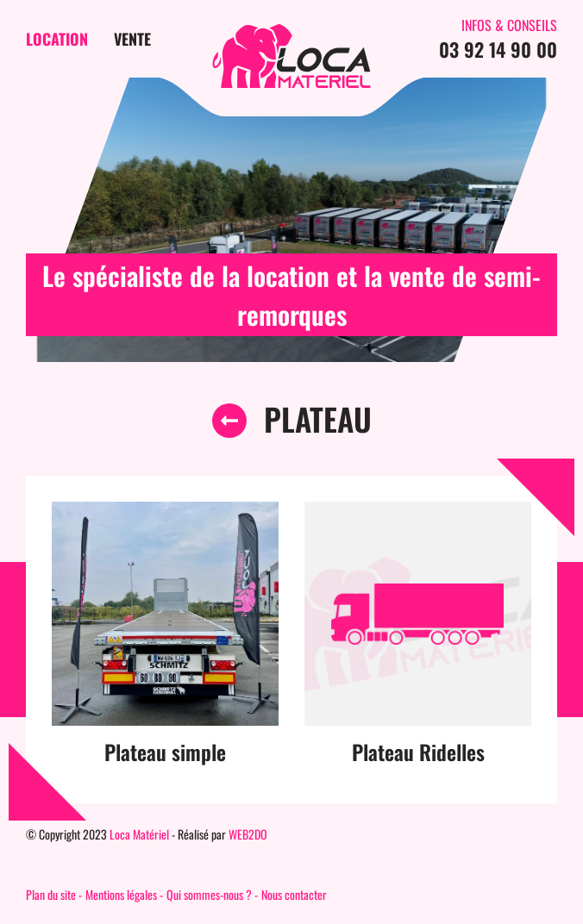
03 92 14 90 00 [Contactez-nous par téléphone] (498, 49)
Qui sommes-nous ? (209, 894)
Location (57, 39)
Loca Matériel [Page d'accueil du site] (139, 834)
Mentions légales (121, 894)
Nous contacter (294, 894)
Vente (132, 39)
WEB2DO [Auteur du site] (248, 834)
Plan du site (51, 894)
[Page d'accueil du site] (291, 56)
